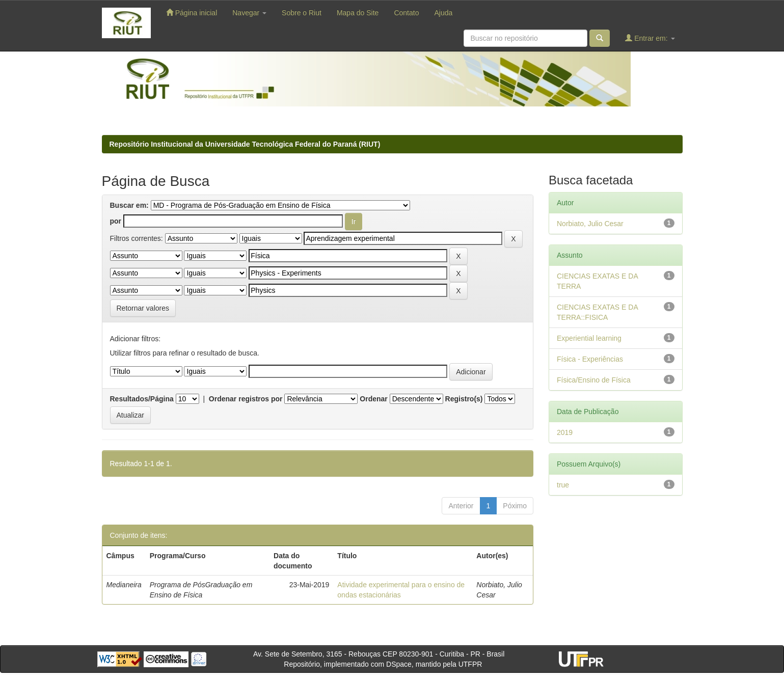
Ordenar (373, 399)
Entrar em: (650, 38)
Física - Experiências (590, 359)
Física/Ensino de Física (594, 380)
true (563, 485)
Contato (406, 13)
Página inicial (192, 12)
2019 (565, 432)
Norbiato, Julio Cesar (590, 224)
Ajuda (443, 13)
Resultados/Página (142, 399)
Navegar (249, 13)
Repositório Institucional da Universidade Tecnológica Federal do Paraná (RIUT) (245, 144)
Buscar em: (129, 205)
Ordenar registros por (246, 399)
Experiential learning (589, 338)
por (116, 221)
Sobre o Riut (302, 13)
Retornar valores (143, 308)
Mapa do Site (358, 13)
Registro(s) (464, 399)
